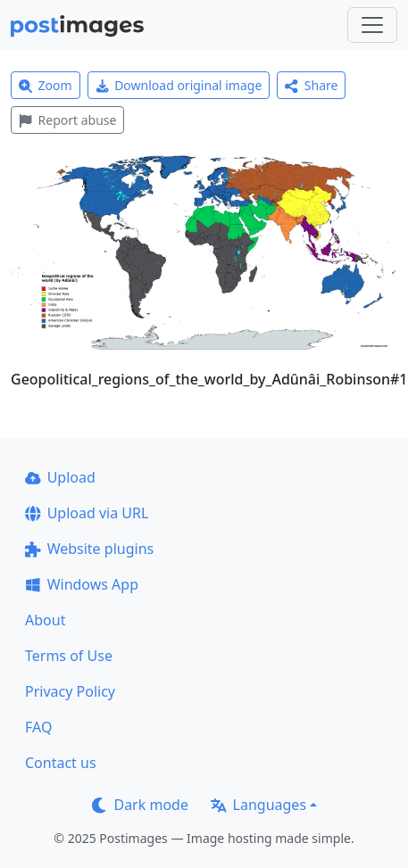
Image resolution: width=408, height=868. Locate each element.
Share (311, 85)
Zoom (46, 85)
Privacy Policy (70, 691)
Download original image (179, 85)
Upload (60, 477)
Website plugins (89, 549)
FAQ (38, 727)
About (45, 620)
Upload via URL (87, 513)
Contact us (61, 763)
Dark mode (140, 805)
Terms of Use (69, 656)
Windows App (82, 584)
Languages (258, 805)
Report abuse (67, 120)
